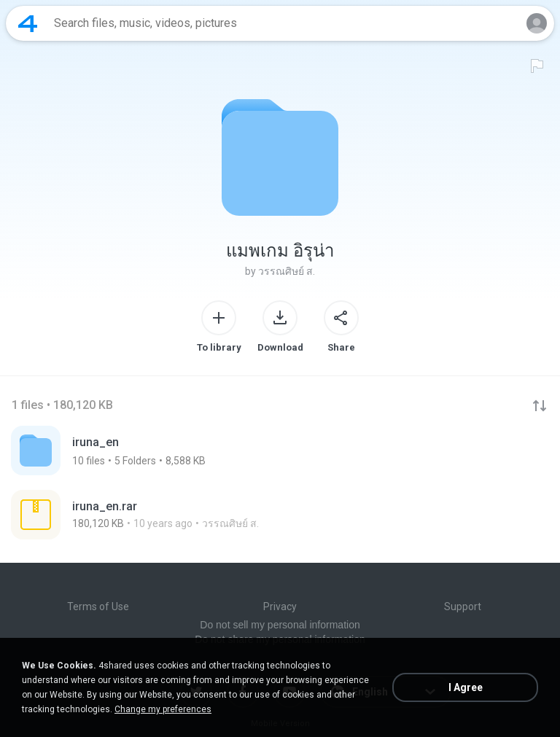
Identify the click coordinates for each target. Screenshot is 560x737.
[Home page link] (28, 23)
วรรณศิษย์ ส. (287, 271)
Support (463, 607)
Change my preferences (163, 709)
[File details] (167, 515)
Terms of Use (98, 607)
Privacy (280, 607)
